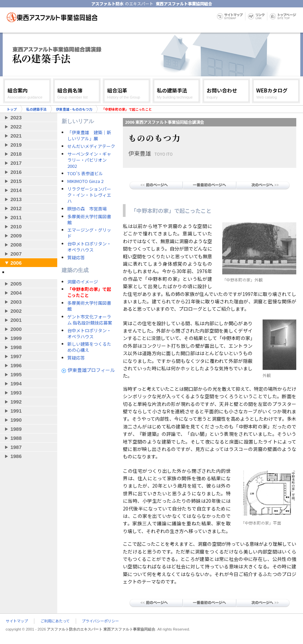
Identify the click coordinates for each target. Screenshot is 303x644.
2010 (16, 226)
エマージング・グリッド (89, 233)
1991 (16, 411)
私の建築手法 (36, 109)
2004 (16, 293)
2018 (16, 154)
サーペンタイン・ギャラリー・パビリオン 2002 (89, 160)
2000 (16, 329)
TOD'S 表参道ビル (85, 174)
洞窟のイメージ (83, 282)
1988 (16, 438)
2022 (16, 127)
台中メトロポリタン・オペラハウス (89, 247)
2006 (16, 263)
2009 (16, 236)
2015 (16, 181)
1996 (16, 365)
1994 (16, 384)
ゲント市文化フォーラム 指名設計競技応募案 (90, 320)
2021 (16, 136)
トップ (12, 109)
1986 (16, 456)
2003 (16, 302)
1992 (16, 402)
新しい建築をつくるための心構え (89, 347)
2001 (16, 320)
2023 (16, 118)
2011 (16, 217)
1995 (16, 374)
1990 (16, 420)
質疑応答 (76, 258)
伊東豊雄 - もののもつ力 (74, 109)
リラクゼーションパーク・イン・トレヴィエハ (89, 195)
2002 (16, 311)
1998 (16, 347)
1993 (16, 393)
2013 (16, 199)
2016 (16, 172)
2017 (16, 163)
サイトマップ (17, 621)
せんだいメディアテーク (91, 146)
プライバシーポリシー (100, 621)
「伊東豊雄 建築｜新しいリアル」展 (89, 136)
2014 (16, 190)
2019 (16, 145)
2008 (16, 245)
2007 (16, 254)
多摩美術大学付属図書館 (89, 220)
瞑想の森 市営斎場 (87, 209)
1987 (16, 447)
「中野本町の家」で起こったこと (89, 292)
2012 (16, 208)
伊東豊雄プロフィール (91, 370)
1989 (16, 429)
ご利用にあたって (55, 621)
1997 (16, 356)
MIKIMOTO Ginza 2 (85, 181)
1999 (16, 338)
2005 (16, 284)
